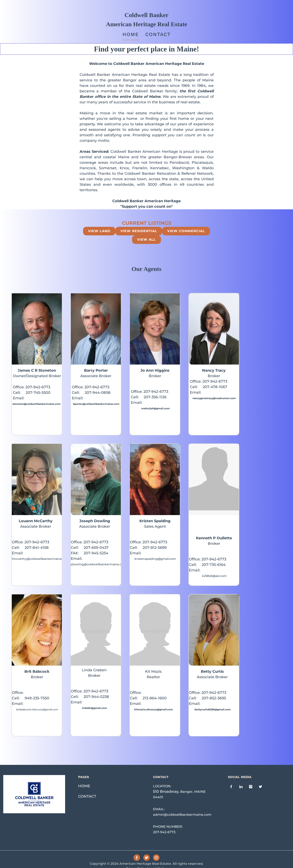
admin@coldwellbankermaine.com (182, 815)
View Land (99, 231)
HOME (84, 786)
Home (131, 34)
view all (146, 240)
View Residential (139, 231)
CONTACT (87, 796)
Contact (158, 34)
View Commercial (186, 231)
